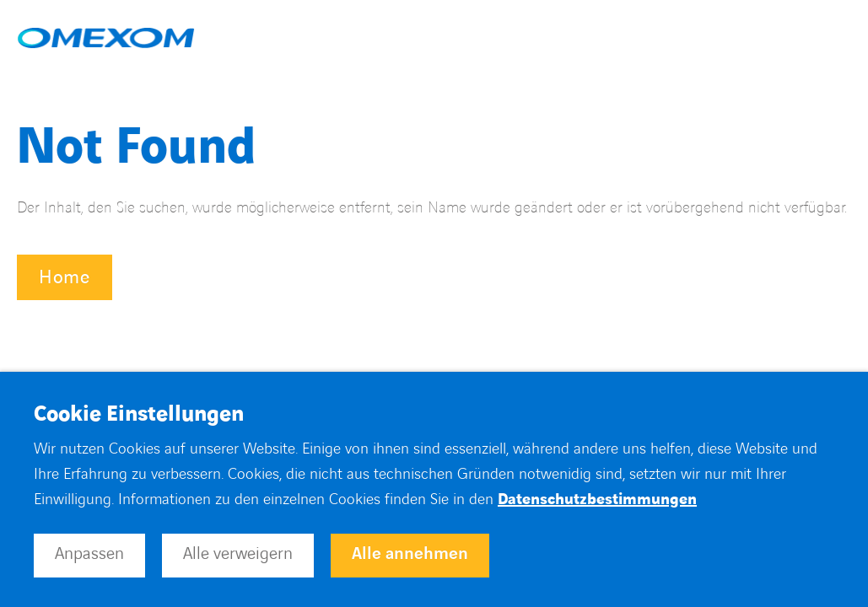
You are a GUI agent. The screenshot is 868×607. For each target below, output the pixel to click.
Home (65, 278)
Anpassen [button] (89, 554)
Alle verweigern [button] (238, 554)
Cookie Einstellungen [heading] (139, 415)
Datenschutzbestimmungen (597, 500)
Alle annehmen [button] (410, 554)
